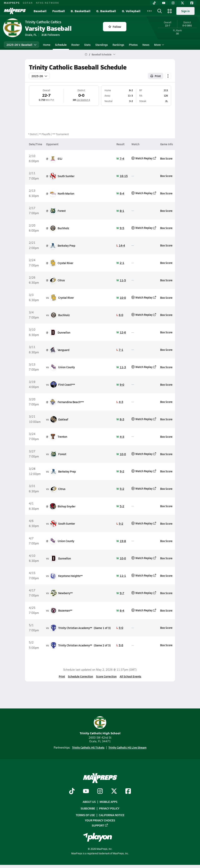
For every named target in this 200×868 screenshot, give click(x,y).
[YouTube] (164, 3)
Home (47, 45)
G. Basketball (106, 11)
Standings (102, 45)
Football (59, 11)
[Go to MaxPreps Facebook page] (128, 791)
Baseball (40, 11)
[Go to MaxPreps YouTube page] (86, 791)
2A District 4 (83, 100)
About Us (89, 802)
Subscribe (88, 808)
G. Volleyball (131, 11)
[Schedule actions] (168, 76)
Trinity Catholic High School (100, 726)
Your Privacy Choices (100, 820)
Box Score (166, 158)
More (159, 45)
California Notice (112, 815)
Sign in (185, 11)
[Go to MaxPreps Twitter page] (114, 791)
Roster (75, 45)
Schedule (61, 45)
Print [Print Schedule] (156, 76)
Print (62, 676)
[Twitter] (182, 3)
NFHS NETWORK (48, 3)
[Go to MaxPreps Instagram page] (100, 791)
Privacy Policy (109, 808)
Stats (87, 45)
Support (100, 825)
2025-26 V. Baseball (21, 45)
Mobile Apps (108, 802)
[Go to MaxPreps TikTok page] (72, 791)
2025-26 (39, 76)
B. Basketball (81, 11)
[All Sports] (149, 11)
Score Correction (106, 676)
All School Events (130, 676)
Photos (133, 45)
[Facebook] (192, 3)
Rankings (118, 45)
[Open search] (160, 11)
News (146, 45)
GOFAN (28, 3)
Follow (115, 27)
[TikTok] (154, 3)
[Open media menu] (170, 11)
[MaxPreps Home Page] (86, 54)
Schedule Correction (80, 676)
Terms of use (85, 815)
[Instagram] (173, 3)
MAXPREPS (12, 3)
